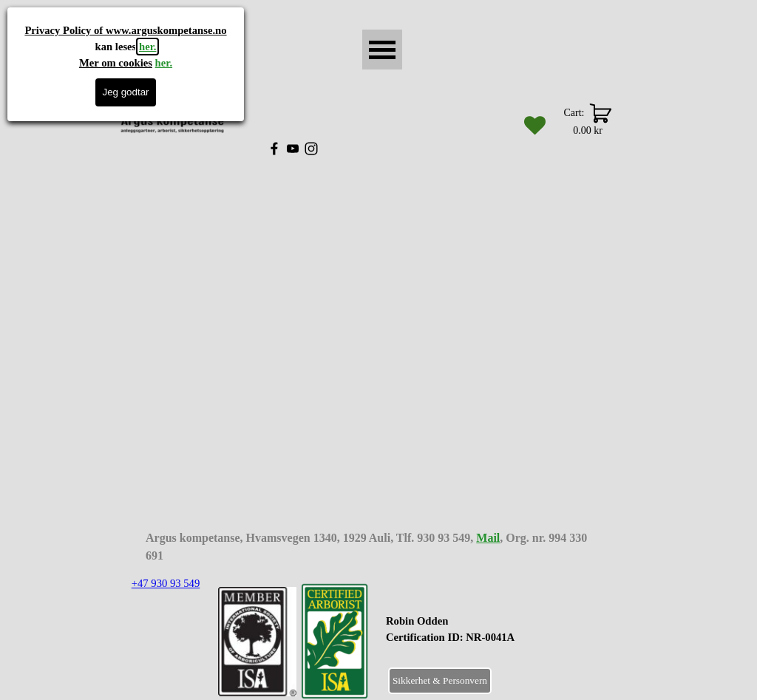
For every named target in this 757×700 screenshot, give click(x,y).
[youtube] (293, 149)
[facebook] (274, 149)
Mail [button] (488, 538)
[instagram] (311, 149)
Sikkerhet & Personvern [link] (440, 680)
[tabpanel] (487, 637)
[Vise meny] (382, 50)
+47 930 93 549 (166, 583)
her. (147, 47)
